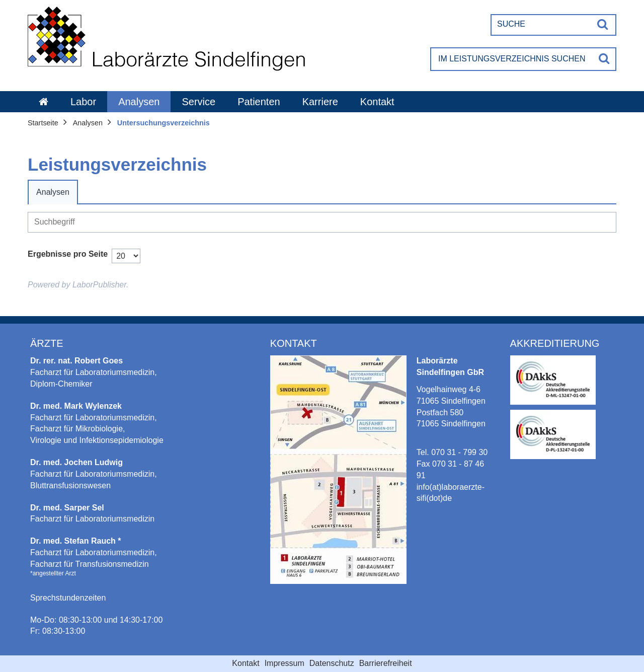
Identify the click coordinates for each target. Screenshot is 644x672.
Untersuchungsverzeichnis (164, 123)
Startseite (43, 123)
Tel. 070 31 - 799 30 (452, 452)
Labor (83, 102)
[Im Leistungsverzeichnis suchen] (512, 59)
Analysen (139, 102)
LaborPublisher (99, 285)
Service (198, 102)
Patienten (259, 102)
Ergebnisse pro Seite (68, 254)
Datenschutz (332, 663)
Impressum (285, 663)
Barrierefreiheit (386, 663)
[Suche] (542, 24)
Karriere (320, 102)
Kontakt (377, 102)
